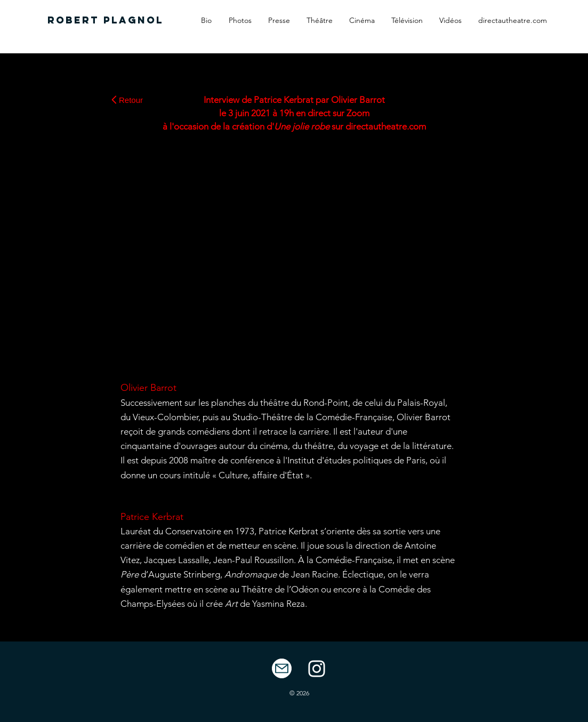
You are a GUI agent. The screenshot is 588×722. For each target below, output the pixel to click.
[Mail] (282, 668)
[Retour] (127, 100)
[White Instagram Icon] (317, 669)
